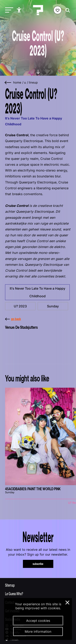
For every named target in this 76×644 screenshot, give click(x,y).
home (17, 83)
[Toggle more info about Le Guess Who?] (38, 594)
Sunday (53, 306)
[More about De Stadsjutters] (38, 345)
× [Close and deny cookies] (68, 602)
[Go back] (8, 83)
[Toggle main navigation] (8, 10)
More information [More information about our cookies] (38, 631)
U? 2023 (20, 306)
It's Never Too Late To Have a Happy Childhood (37, 292)
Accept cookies (38, 621)
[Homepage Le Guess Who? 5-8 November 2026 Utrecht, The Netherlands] (38, 10)
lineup (33, 83)
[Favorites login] (58, 10)
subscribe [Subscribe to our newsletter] (38, 564)
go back (13, 319)
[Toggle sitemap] (38, 585)
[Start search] (67, 10)
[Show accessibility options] (20, 10)
